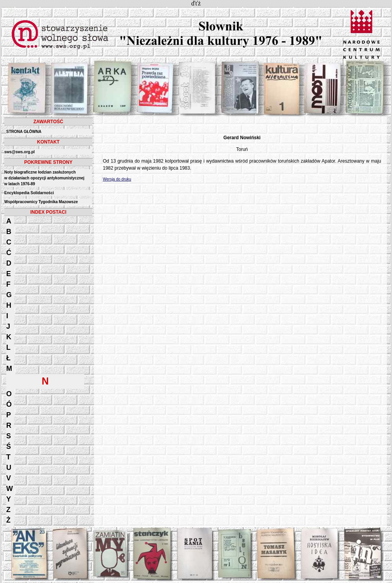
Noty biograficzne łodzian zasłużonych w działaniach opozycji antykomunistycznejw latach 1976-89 (44, 178)
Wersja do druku (117, 179)
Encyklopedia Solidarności (29, 193)
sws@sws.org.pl (19, 152)
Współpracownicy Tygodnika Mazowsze (41, 202)
